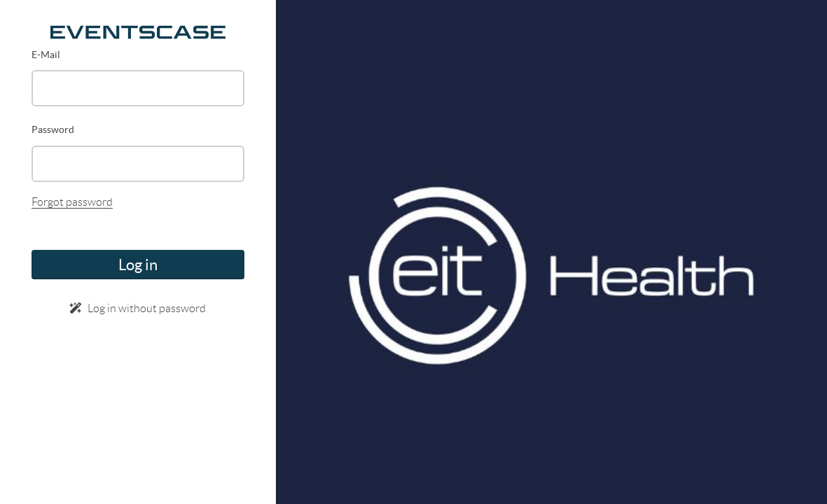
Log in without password (138, 308)
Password (53, 129)
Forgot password (72, 202)
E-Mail (46, 55)
